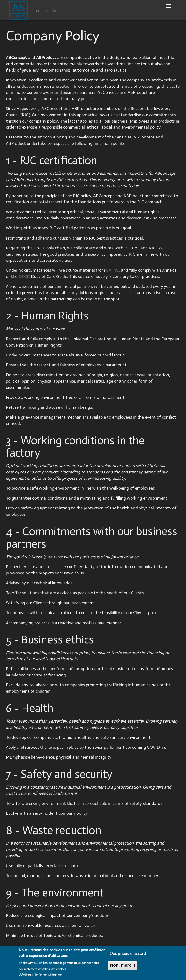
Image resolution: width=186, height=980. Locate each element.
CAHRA (113, 270)
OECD (24, 276)
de (54, 10)
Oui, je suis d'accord (128, 955)
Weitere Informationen (40, 976)
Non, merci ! (123, 966)
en (38, 10)
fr (46, 10)
